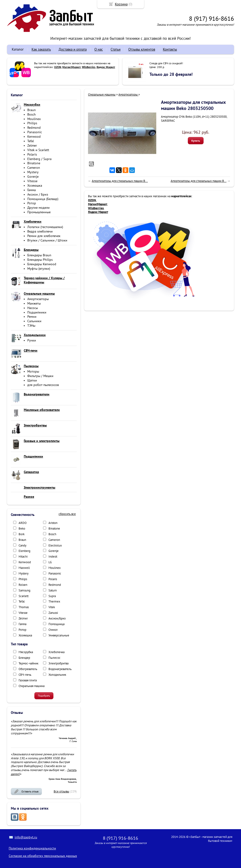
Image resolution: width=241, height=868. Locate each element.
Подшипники (37, 312)
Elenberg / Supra (39, 159)
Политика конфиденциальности (32, 848)
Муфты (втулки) (39, 269)
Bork (22, 534)
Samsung (24, 590)
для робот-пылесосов (43, 385)
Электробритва (58, 663)
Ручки (32, 340)
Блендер (24, 658)
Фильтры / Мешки (40, 376)
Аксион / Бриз (38, 194)
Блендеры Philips (40, 260)
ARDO (23, 523)
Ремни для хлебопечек (44, 236)
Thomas (24, 607)
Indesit (53, 557)
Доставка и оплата (73, 49)
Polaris (32, 154)
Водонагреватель (60, 669)
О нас (99, 49)
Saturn (53, 590)
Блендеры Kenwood (42, 264)
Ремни (32, 317)
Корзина (121, 4)
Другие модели (38, 208)
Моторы (33, 371)
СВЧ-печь (25, 675)
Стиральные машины (102, 94)
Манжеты (34, 303)
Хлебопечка (56, 652)
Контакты (170, 49)
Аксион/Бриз (57, 618)
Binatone (34, 163)
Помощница (56, 624)
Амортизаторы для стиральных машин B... (120, 181)
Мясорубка (26, 652)
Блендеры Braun (39, 255)
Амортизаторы (38, 299)
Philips (32, 123)
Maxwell (24, 568)
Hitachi (23, 557)
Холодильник (57, 675)
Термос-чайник (28, 663)
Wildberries (89, 67)
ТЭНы (31, 325)
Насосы (33, 308)
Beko (22, 528)
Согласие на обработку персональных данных (43, 856)
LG (50, 562)
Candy (22, 545)
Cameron (34, 168)
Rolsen (23, 585)
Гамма (32, 190)
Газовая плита (28, 680)
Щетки (32, 380)
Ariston (53, 523)
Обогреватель (28, 669)
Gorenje (33, 177)
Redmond (34, 128)
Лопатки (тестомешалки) (45, 227)
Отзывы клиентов (142, 49)
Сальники (34, 321)
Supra (52, 596)
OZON (58, 67)
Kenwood (34, 137)
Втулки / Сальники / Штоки (47, 240)
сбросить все (67, 514)
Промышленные (39, 212)
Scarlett (24, 596)
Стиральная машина (32, 686)
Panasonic (35, 132)
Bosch (32, 114)
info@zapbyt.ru (26, 837)
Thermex (54, 601)
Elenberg (24, 551)
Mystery (33, 172)
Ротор (32, 203)
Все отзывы (61, 791)
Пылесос (54, 658)
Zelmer (32, 145)
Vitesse (32, 181)
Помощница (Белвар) (43, 199)
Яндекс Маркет (106, 67)
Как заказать (41, 49)
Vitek (52, 607)
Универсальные (59, 635)
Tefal (31, 141)
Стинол (53, 630)
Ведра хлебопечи (40, 231)
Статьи (116, 49)
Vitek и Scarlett (38, 150)
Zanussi (53, 613)
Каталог (18, 49)
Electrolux (55, 545)
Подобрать (44, 696)
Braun (32, 110)
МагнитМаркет (72, 67)
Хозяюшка (35, 185)
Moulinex (34, 119)
